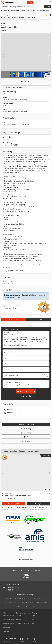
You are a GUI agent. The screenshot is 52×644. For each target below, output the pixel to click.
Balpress (6, 94)
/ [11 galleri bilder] (47, 76)
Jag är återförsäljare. (13, 382)
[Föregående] (3, 56)
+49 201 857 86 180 (13, 584)
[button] (50, 2)
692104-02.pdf (8, 283)
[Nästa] (49, 56)
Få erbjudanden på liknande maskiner (19, 385)
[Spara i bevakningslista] (47, 15)
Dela (26, 437)
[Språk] (47, 2)
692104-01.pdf (8, 281)
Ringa (39, 319)
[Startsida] (2, 10)
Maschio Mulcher (42, 603)
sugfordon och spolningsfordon (15, 598)
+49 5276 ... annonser (13, 410)
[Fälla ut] (26, 512)
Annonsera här (26, 560)
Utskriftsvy (26, 429)
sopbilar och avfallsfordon (32, 607)
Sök (47, 7)
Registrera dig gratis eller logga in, (26, 295)
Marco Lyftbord (17, 607)
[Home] (12, 10)
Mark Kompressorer (11, 603)
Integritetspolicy (26, 396)
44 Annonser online (9, 308)
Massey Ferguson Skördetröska (37, 598)
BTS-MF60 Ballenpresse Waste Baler (15, 100)
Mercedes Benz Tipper (27, 603)
